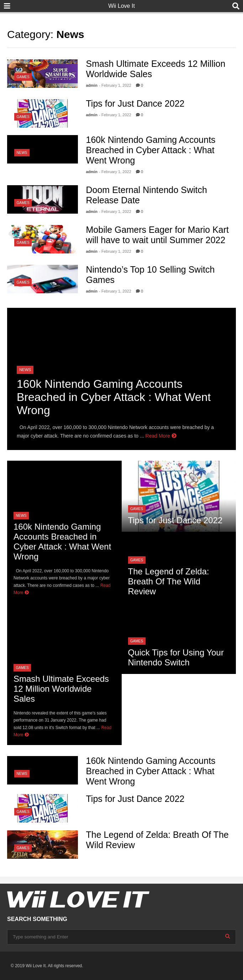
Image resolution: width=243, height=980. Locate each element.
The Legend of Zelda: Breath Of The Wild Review (169, 581)
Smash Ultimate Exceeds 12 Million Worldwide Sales (61, 689)
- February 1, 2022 (115, 85)
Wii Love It (121, 6)
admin (92, 85)
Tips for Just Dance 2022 (135, 103)
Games (23, 77)
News (22, 153)
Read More (161, 436)
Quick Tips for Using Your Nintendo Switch (176, 657)
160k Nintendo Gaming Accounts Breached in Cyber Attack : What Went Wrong (151, 150)
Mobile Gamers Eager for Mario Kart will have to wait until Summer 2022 (158, 235)
